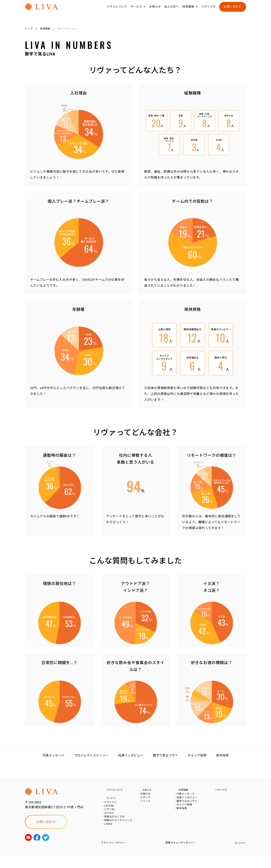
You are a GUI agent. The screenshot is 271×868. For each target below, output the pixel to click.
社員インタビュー (131, 755)
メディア (146, 801)
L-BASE (109, 836)
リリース (146, 806)
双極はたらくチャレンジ (119, 831)
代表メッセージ (53, 755)
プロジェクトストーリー (91, 755)
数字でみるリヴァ (188, 806)
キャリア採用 (197, 755)
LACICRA (110, 810)
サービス (136, 10)
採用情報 (188, 10)
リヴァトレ (111, 805)
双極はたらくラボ (115, 826)
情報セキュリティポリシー (181, 855)
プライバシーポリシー (114, 855)
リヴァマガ (209, 10)
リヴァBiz (110, 815)
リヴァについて (117, 10)
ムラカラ (110, 820)
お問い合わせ (233, 10)
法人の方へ (172, 10)
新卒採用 (222, 755)
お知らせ (155, 10)
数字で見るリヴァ (165, 755)
